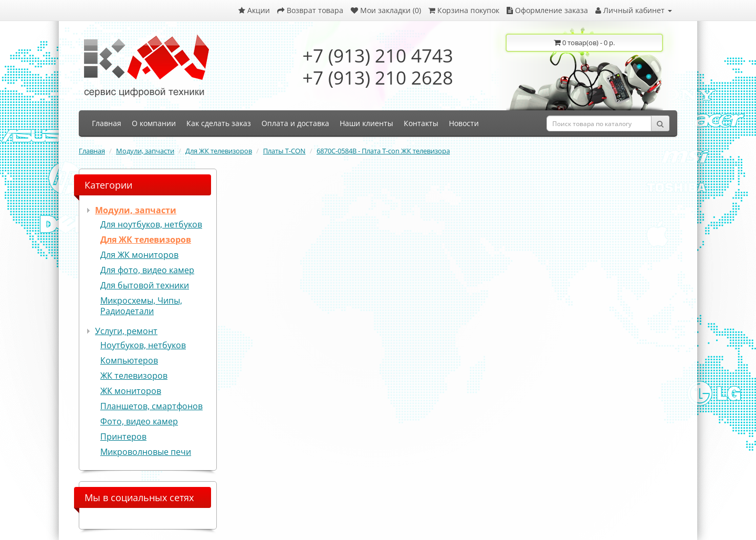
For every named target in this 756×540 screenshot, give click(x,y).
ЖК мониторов (131, 391)
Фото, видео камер (139, 421)
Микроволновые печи (146, 452)
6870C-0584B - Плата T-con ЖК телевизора (383, 151)
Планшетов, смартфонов (151, 406)
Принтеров (123, 437)
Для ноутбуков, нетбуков (151, 224)
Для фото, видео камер (147, 270)
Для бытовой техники (145, 285)
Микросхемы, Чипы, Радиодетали (141, 306)
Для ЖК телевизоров (219, 151)
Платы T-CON (284, 151)
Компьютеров (129, 360)
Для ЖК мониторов (139, 255)
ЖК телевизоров (134, 376)
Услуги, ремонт (126, 331)
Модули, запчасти (145, 151)
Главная (92, 151)
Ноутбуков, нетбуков (143, 345)
